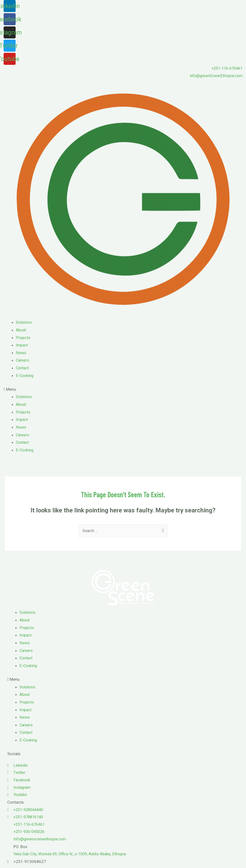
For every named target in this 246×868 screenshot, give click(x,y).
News (21, 353)
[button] (123, 390)
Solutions (24, 323)
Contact (23, 368)
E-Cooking (25, 376)
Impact (22, 346)
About (21, 330)
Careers (23, 361)
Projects (24, 338)
